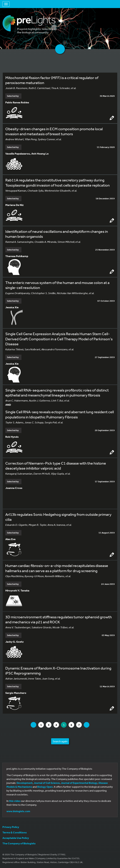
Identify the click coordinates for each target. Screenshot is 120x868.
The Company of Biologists (19, 843)
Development (25, 783)
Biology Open (45, 787)
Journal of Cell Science (47, 783)
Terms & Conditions (15, 832)
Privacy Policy (11, 827)
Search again (60, 741)
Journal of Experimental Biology (79, 783)
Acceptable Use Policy (16, 838)
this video (15, 801)
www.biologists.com (18, 811)
